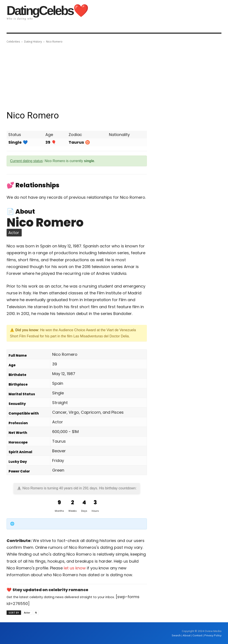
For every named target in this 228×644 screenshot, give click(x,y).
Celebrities (13, 42)
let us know (75, 568)
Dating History (33, 42)
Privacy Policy (213, 635)
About (187, 635)
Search (176, 635)
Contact (197, 635)
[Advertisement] (114, 77)
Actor (27, 613)
